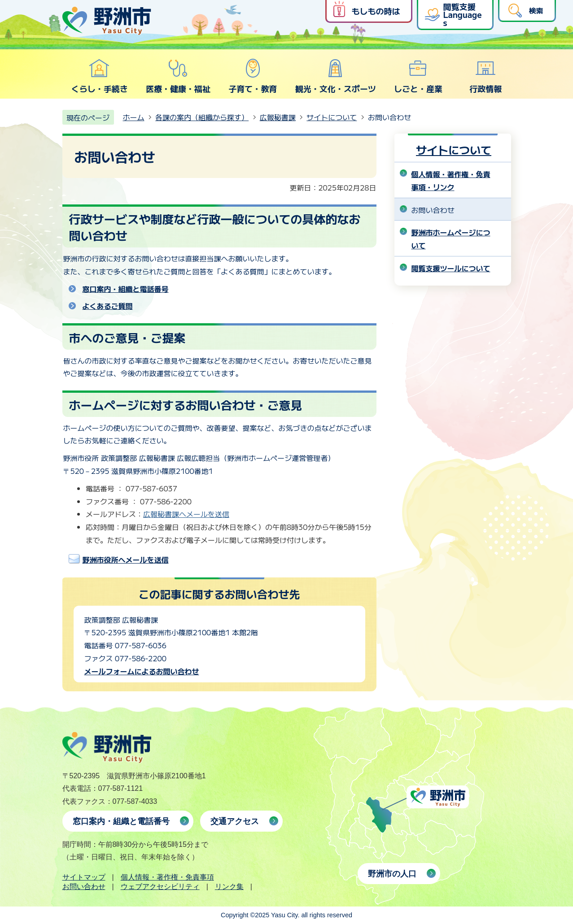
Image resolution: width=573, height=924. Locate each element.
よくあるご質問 (108, 306)
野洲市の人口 (392, 874)
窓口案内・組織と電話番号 (126, 289)
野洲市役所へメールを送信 (126, 560)
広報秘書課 (278, 117)
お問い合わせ (84, 887)
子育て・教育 (253, 76)
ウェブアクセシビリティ (160, 887)
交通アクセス (235, 821)
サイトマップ (84, 877)
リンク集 (229, 887)
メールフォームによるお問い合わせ (142, 671)
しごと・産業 (418, 76)
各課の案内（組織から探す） (202, 117)
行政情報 (486, 76)
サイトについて (332, 117)
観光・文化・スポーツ (336, 76)
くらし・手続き (100, 76)
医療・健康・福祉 (178, 76)
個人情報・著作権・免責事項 (167, 877)
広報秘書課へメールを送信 (186, 514)
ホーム (134, 117)
